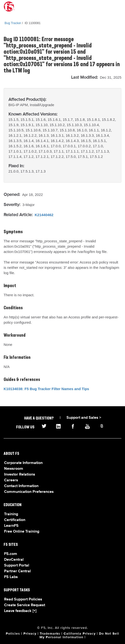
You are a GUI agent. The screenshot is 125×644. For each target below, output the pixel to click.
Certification (15, 520)
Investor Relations (20, 475)
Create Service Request (25, 605)
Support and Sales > (84, 418)
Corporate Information (23, 463)
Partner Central (17, 571)
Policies (13, 634)
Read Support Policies (23, 599)
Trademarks (50, 634)
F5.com (11, 554)
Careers (11, 480)
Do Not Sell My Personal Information (79, 635)
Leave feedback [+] (20, 611)
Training (11, 514)
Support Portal (17, 566)
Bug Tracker (13, 23)
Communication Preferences (29, 492)
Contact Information (21, 486)
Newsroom (14, 469)
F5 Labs (11, 577)
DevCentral (14, 560)
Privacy (30, 634)
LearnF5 (11, 526)
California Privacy (80, 634)
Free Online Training (22, 532)
